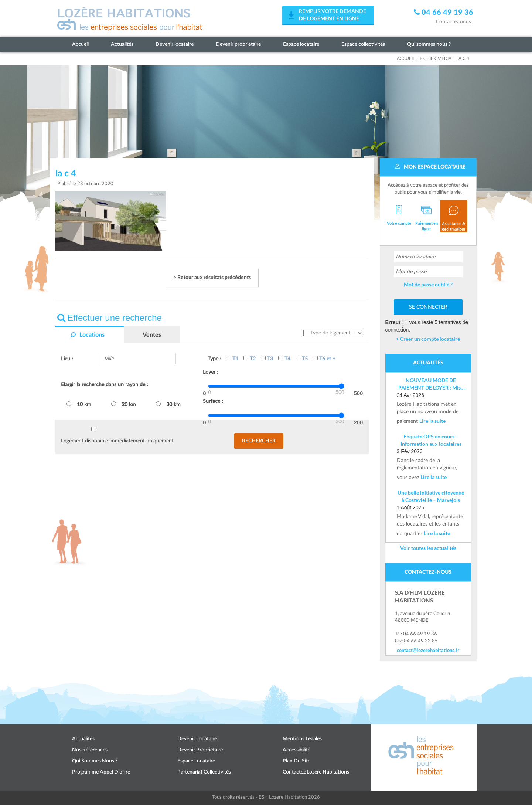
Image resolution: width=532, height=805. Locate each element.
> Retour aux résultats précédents (212, 278)
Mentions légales (302, 739)
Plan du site (296, 761)
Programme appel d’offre (101, 772)
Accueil (80, 44)
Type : (214, 359)
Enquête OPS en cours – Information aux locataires (431, 440)
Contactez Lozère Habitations (316, 772)
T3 (267, 359)
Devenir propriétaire (238, 44)
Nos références (90, 750)
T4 (284, 359)
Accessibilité (296, 750)
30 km (168, 404)
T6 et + (324, 359)
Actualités (122, 44)
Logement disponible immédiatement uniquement (117, 441)
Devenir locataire (175, 44)
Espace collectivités (363, 44)
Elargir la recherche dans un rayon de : (105, 385)
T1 (232, 359)
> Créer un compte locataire (428, 339)
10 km (79, 404)
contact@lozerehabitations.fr (428, 650)
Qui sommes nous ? (429, 44)
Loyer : (211, 372)
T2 (250, 359)
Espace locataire (301, 44)
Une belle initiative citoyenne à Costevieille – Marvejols (431, 496)
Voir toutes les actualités (428, 548)
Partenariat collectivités (204, 772)
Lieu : (67, 359)
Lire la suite (432, 421)
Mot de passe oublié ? (428, 284)
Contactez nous (453, 22)
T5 (302, 359)
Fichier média (436, 58)
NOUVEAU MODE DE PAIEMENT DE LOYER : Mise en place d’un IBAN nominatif (431, 384)
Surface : (213, 401)
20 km (124, 404)
